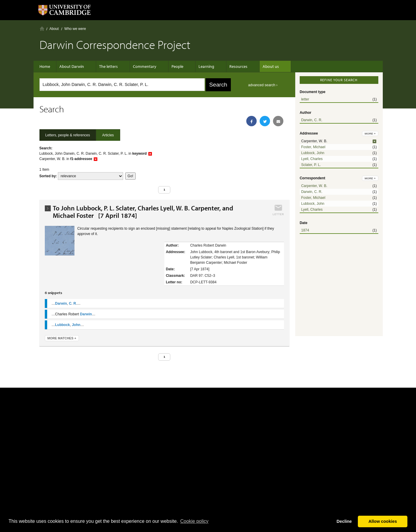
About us (256, 66)
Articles (108, 135)
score (90, 176)
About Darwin (75, 66)
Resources (227, 66)
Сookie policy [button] (194, 521)
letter (305, 99)
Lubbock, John (313, 153)
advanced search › (263, 85)
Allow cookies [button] (383, 521)
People (172, 66)
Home (42, 29)
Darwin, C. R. (312, 120)
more (370, 134)
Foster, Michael (313, 147)
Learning (197, 66)
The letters (108, 66)
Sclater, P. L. (311, 165)
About (54, 29)
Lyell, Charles (312, 159)
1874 (305, 230)
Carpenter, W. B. (314, 186)
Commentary (142, 66)
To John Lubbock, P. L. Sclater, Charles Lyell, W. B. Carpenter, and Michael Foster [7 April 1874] (143, 212)
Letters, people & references (68, 135)
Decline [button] (344, 521)
